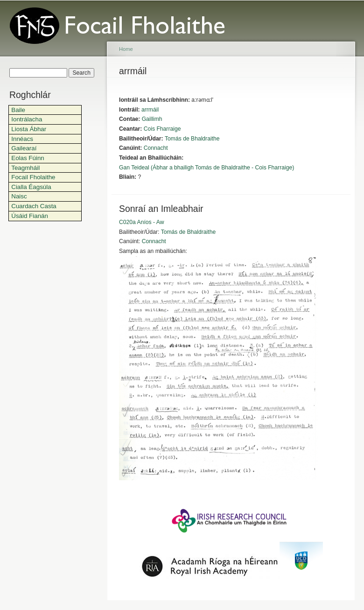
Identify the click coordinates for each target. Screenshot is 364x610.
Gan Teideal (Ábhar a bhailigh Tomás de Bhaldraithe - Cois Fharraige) (206, 168)
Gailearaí (24, 148)
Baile (18, 110)
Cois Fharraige (162, 129)
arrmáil (150, 110)
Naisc (19, 196)
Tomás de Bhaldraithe (192, 139)
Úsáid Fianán (30, 216)
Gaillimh (152, 119)
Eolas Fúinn (28, 158)
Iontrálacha (27, 119)
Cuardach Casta (34, 206)
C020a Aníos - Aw (141, 222)
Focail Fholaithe (33, 177)
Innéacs (22, 139)
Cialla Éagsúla (31, 187)
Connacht (156, 148)
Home (126, 49)
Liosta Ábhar (29, 129)
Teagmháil (25, 168)
